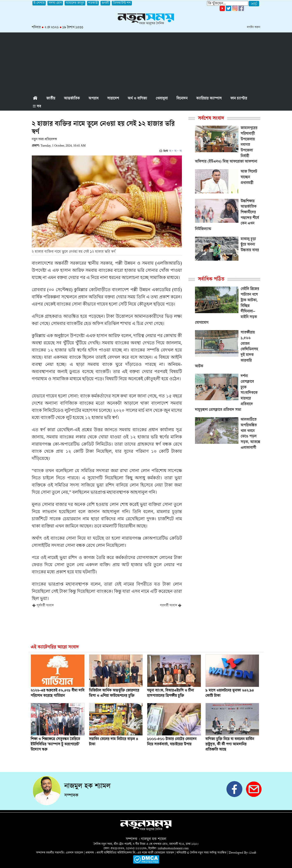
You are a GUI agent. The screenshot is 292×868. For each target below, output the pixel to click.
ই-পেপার (39, 3)
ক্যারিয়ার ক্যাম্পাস (209, 99)
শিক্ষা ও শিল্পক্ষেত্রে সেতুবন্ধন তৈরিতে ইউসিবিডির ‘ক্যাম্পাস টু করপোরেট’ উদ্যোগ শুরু (55, 745)
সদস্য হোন (55, 3)
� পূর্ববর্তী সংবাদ (43, 606)
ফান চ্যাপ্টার (239, 99)
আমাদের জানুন (75, 3)
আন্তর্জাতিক (72, 99)
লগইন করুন (254, 27)
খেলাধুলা (162, 99)
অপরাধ (94, 99)
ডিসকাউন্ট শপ (122, 3)
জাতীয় (51, 99)
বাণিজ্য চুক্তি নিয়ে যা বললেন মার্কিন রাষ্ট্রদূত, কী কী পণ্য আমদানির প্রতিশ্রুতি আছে (230, 745)
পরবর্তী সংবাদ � (171, 606)
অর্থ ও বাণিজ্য (137, 99)
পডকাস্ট (93, 3)
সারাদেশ (113, 99)
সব (37, 107)
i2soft (253, 853)
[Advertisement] (146, 63)
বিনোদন (182, 99)
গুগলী (105, 3)
